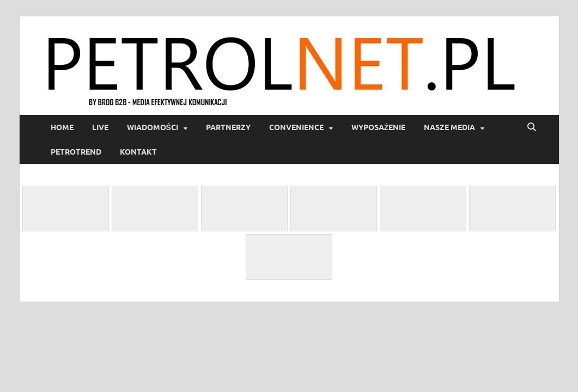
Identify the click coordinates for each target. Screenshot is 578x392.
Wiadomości (153, 127)
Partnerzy (228, 127)
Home (62, 127)
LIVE (100, 127)
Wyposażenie (379, 127)
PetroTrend (76, 152)
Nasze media (449, 127)
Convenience (296, 127)
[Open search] (532, 127)
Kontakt (138, 152)
